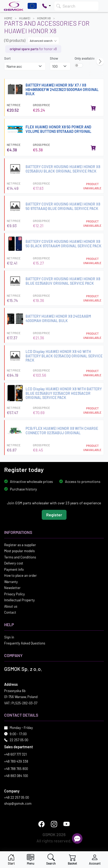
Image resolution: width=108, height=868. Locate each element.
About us (11, 606)
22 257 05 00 (19, 740)
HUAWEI (25, 18)
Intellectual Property (19, 600)
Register (54, 515)
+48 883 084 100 (16, 776)
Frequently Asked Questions (25, 643)
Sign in (9, 637)
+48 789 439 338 (16, 761)
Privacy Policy (14, 594)
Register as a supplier (20, 545)
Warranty (11, 582)
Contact (10, 612)
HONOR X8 (44, 18)
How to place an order (20, 575)
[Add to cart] (93, 108)
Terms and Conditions (20, 557)
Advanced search (43, 41)
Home (8, 18)
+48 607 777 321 (16, 754)
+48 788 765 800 (16, 769)
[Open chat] (77, 838)
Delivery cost (14, 563)
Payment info (14, 569)
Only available (85, 58)
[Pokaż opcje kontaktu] (46, 6)
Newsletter (12, 588)
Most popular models (19, 551)
